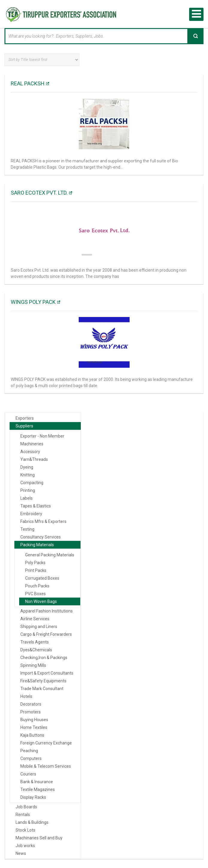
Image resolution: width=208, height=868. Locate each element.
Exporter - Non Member (42, 436)
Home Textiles (34, 727)
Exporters (25, 418)
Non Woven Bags (41, 601)
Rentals (23, 814)
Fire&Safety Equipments (43, 681)
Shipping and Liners (39, 626)
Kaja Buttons (32, 735)
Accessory (30, 451)
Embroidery (31, 513)
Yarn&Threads (34, 459)
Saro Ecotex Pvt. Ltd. (39, 192)
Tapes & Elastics (36, 506)
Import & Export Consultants (47, 673)
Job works (25, 845)
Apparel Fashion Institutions (47, 611)
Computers (31, 758)
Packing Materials (37, 544)
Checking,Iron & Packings (44, 657)
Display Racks (33, 797)
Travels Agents (35, 642)
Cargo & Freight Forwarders (46, 634)
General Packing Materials (50, 555)
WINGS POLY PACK (33, 302)
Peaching (29, 750)
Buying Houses (34, 719)
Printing (28, 490)
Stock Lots (25, 830)
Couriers (28, 774)
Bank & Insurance (37, 781)
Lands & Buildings (32, 822)
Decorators (31, 704)
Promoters (31, 712)
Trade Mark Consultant (42, 688)
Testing (27, 529)
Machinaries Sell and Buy (39, 838)
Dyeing (27, 467)
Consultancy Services (41, 537)
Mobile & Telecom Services (46, 766)
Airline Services (35, 618)
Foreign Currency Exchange (46, 743)
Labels (26, 498)
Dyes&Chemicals (36, 650)
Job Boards (26, 807)
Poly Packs (35, 562)
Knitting (28, 475)
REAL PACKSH (28, 83)
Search (195, 36)
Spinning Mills (33, 665)
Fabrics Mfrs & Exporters (43, 521)
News (21, 853)
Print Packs (36, 570)
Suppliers (24, 426)
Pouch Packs (37, 586)
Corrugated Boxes (42, 578)
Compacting (32, 482)
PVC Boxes (35, 593)
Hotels (26, 696)
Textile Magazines (38, 789)
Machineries (32, 444)
